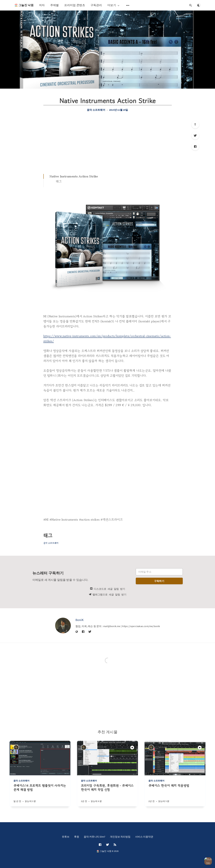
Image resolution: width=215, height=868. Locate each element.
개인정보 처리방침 (120, 837)
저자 (42, 5)
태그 (59, 181)
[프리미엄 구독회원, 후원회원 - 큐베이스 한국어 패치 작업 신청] (107, 795)
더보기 (114, 5)
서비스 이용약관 (144, 837)
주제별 (55, 5)
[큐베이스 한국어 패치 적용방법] (175, 795)
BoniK (80, 620)
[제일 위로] (195, 125)
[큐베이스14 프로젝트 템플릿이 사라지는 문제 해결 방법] (40, 795)
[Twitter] (195, 136)
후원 (77, 837)
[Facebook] (195, 146)
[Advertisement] (108, 143)
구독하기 (159, 581)
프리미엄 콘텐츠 (75, 5)
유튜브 (66, 837)
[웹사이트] (77, 632)
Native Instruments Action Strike (74, 176)
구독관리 (96, 5)
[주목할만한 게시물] (132, 748)
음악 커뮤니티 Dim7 (95, 837)
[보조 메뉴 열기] (128, 5)
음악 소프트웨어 (96, 110)
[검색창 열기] (191, 5)
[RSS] (115, 845)
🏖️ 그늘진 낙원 (24, 5)
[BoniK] (63, 626)
